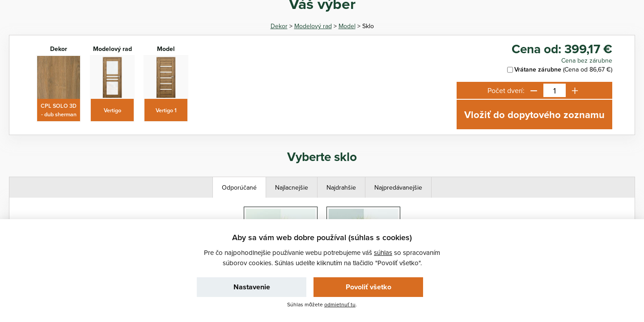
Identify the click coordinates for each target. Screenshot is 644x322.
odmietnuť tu (340, 304)
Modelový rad (313, 26)
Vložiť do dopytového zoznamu (534, 114)
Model (347, 26)
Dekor (279, 26)
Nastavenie (252, 287)
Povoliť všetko (369, 287)
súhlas (383, 252)
